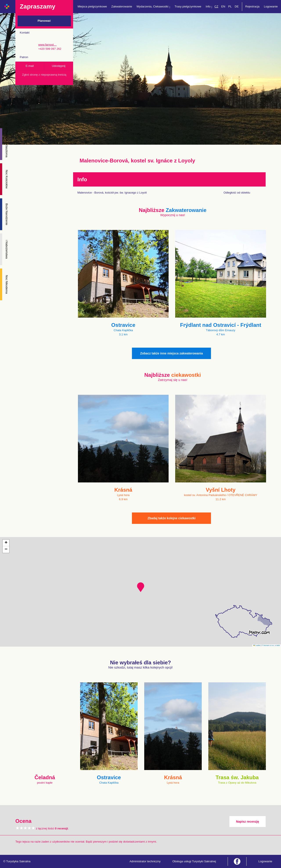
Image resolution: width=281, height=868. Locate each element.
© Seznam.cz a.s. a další (271, 645)
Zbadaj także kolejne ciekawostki (172, 518)
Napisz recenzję (248, 822)
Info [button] (209, 7)
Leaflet (257, 645)
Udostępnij (59, 66)
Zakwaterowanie (122, 6)
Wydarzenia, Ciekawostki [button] (153, 7)
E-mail (30, 66)
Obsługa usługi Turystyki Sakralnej (194, 861)
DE (237, 6)
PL (230, 6)
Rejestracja (252, 6)
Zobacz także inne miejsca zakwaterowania (171, 353)
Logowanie (271, 6)
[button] (141, 587)
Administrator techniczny (145, 861)
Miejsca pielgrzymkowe (92, 6)
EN (223, 6)
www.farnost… (47, 45)
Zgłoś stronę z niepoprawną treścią (44, 75)
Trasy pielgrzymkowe (188, 6)
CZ (216, 6)
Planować (44, 21)
